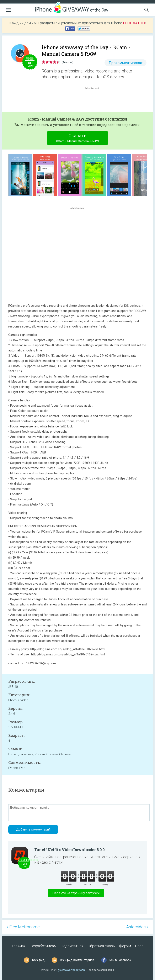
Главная (19, 946)
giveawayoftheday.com (72, 970)
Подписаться (72, 946)
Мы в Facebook (120, 960)
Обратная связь (101, 946)
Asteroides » (137, 927)
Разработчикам (43, 946)
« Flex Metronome (23, 927)
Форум (125, 946)
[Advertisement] (94, 100)
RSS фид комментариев (77, 960)
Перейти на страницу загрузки (76, 893)
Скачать (78, 139)
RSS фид (38, 960)
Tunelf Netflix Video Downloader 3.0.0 (69, 850)
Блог (139, 946)
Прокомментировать (127, 63)
